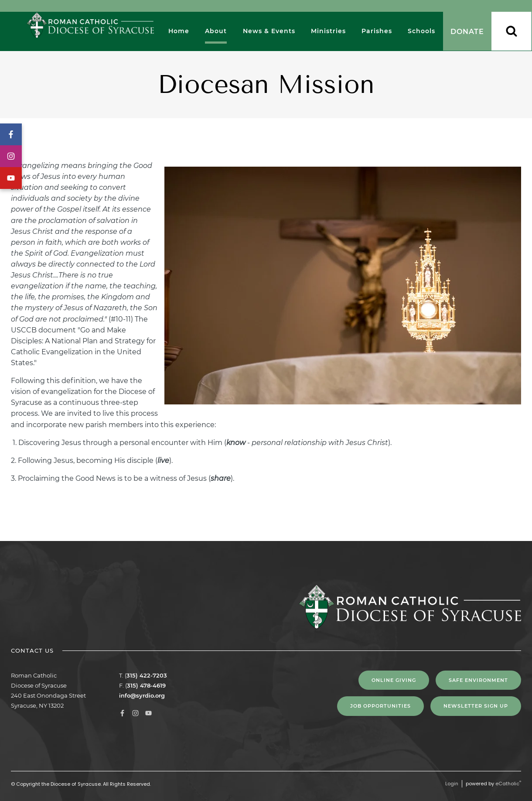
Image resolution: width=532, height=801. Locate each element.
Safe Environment (478, 680)
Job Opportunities (380, 706)
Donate (467, 32)
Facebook (11, 134)
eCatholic (508, 784)
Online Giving (394, 680)
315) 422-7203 (147, 675)
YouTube (11, 178)
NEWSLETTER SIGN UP (476, 706)
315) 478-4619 (146, 685)
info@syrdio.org (142, 695)
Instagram (11, 156)
